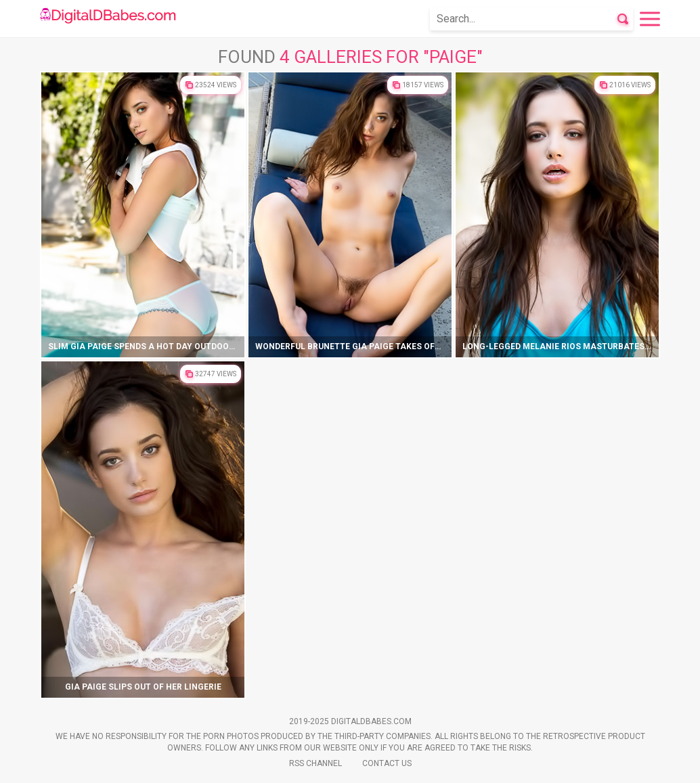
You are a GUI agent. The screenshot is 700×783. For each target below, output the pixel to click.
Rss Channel (315, 763)
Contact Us (387, 763)
